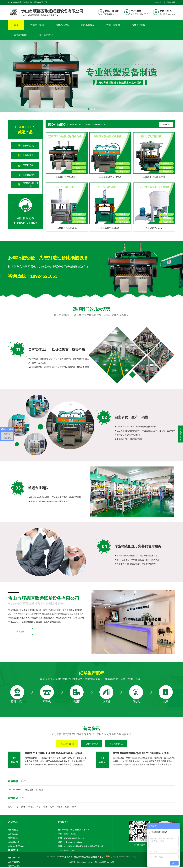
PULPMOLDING (15, 790)
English (158, 2)
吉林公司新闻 (67, 744)
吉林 (45, 807)
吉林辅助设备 (14, 842)
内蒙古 (60, 807)
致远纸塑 (29, 790)
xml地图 (103, 862)
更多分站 (171, 2)
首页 (16, 25)
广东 (17, 807)
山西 (67, 807)
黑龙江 (31, 807)
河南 (39, 807)
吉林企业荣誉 (138, 25)
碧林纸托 (39, 790)
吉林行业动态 (91, 744)
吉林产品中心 (62, 25)
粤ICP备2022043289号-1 (88, 862)
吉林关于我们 (37, 25)
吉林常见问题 (116, 744)
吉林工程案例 (113, 25)
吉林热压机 (13, 834)
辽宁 (52, 807)
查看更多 (20, 631)
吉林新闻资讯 (21, 35)
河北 (23, 807)
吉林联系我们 (46, 35)
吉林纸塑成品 (88, 25)
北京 (10, 807)
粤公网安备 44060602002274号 (122, 857)
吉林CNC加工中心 (16, 846)
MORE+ (166, 124)
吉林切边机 (13, 838)
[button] (89, 109)
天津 (74, 807)
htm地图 (110, 862)
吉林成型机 (13, 830)
